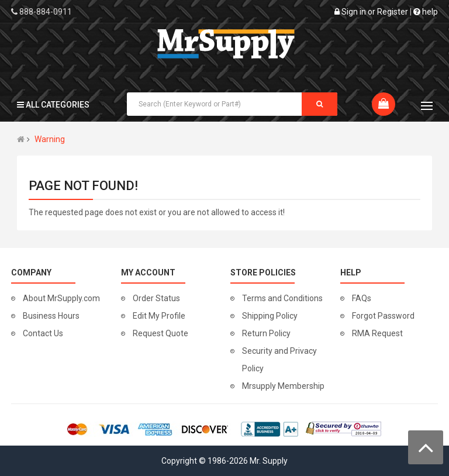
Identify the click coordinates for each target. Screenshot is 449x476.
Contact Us (43, 333)
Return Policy (266, 333)
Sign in (354, 12)
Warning (50, 139)
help (426, 12)
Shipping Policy (270, 316)
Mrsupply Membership (283, 386)
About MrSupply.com (61, 298)
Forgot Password (383, 316)
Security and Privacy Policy (279, 360)
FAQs (362, 298)
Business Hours (51, 316)
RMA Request (377, 333)
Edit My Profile (159, 316)
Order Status (156, 298)
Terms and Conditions (282, 298)
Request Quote (160, 333)
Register (393, 12)
